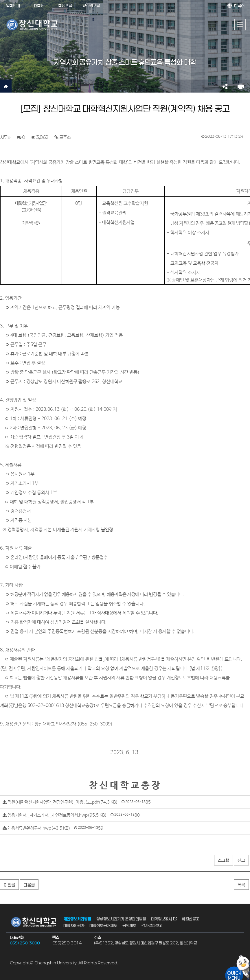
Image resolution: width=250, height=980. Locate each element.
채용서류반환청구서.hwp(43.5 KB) (39, 828)
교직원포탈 (91, 6)
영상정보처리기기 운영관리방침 (121, 919)
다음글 (29, 885)
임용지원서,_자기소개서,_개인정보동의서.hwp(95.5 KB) (57, 815)
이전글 (9, 885)
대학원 (39, 6)
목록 (241, 885)
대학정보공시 (161, 919)
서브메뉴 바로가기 (0, 0)
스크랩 (224, 860)
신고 (241, 860)
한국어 (239, 6)
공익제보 (129, 925)
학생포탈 (65, 6)
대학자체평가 (74, 925)
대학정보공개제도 (103, 925)
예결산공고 (191, 919)
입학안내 (13, 6)
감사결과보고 (152, 925)
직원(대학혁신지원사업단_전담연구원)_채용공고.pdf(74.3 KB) (63, 802)
